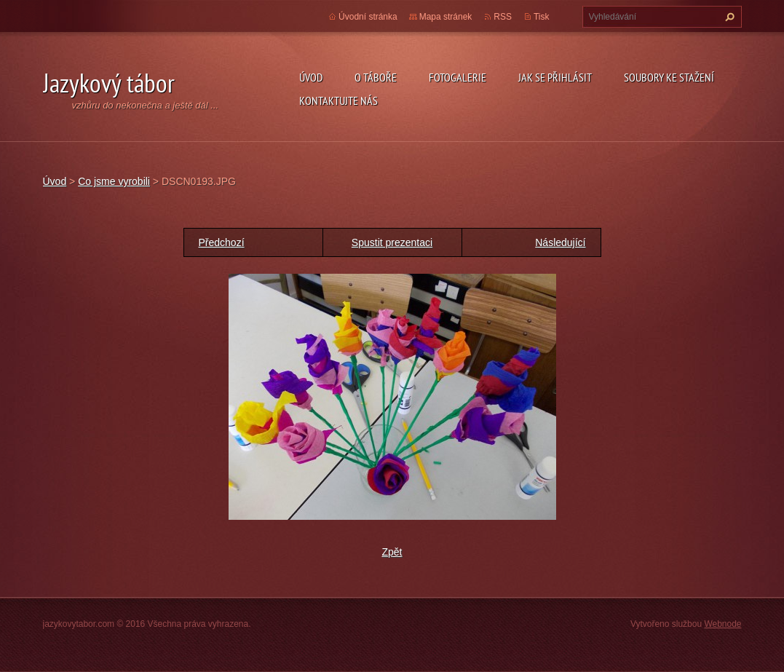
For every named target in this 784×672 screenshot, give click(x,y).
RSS (503, 17)
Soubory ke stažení (669, 77)
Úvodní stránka (368, 17)
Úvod (311, 77)
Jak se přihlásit (555, 77)
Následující (560, 242)
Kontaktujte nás (338, 100)
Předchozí (222, 242)
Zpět (392, 552)
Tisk (542, 17)
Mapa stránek (446, 17)
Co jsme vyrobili (114, 181)
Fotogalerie (458, 77)
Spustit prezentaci (392, 242)
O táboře (376, 77)
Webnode (722, 624)
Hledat (728, 17)
